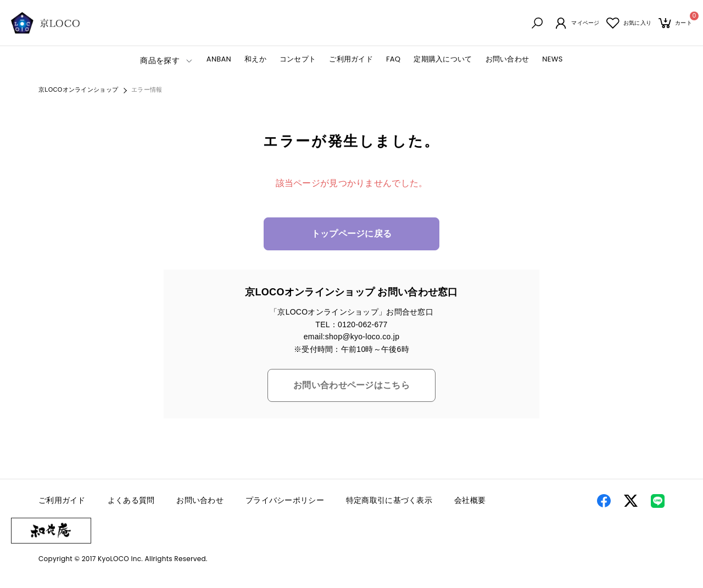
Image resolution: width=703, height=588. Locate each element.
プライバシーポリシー (285, 502)
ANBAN (219, 60)
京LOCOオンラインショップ (78, 91)
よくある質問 (131, 502)
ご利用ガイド (351, 60)
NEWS (552, 60)
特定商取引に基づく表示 (389, 502)
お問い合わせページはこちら (351, 387)
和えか (255, 60)
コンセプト (298, 60)
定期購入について (443, 60)
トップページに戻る (352, 235)
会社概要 (470, 502)
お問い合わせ (507, 60)
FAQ (393, 60)
